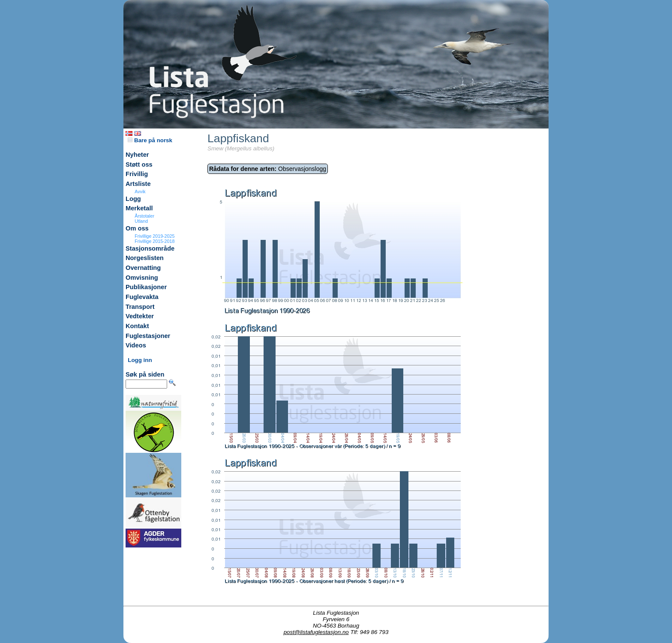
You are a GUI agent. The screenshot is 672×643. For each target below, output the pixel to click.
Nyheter (137, 155)
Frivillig (137, 174)
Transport (140, 307)
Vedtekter (140, 316)
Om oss (137, 228)
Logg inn (140, 360)
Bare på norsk (150, 140)
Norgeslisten (145, 258)
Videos (136, 345)
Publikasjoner (146, 287)
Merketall (139, 208)
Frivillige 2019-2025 (154, 236)
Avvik (140, 191)
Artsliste (138, 184)
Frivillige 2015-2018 (154, 241)
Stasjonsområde (150, 248)
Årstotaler (144, 216)
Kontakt (137, 326)
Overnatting (143, 268)
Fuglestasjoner (148, 336)
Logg (133, 199)
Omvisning (142, 278)
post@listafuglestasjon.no (316, 632)
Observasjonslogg (268, 169)
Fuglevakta (142, 297)
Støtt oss (139, 164)
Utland (141, 221)
